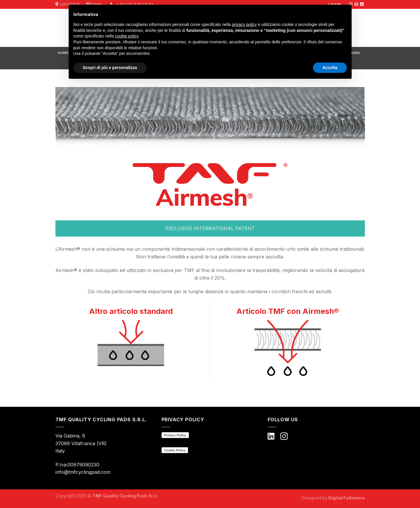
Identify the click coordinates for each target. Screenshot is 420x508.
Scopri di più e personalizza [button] (110, 68)
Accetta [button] (330, 68)
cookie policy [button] (127, 36)
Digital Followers (347, 498)
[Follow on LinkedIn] (362, 4)
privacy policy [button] (244, 24)
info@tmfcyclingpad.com (83, 472)
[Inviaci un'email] (356, 4)
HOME (63, 53)
